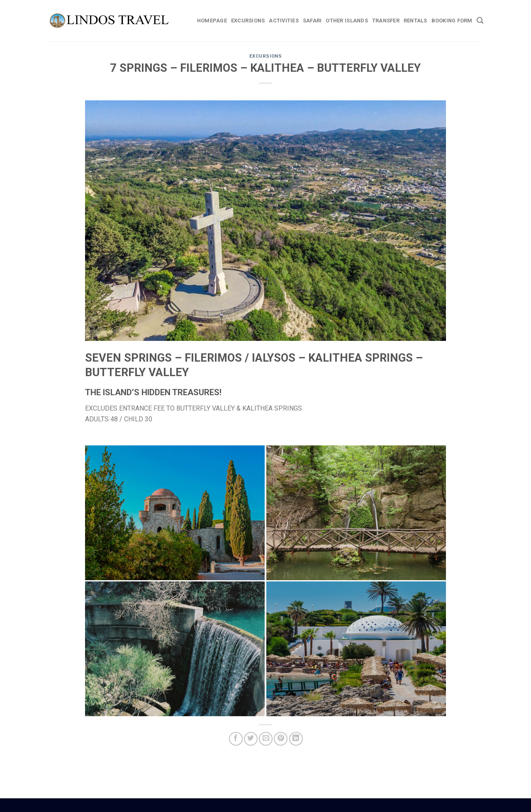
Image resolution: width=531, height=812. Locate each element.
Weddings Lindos (283, 804)
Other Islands (347, 21)
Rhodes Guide (247, 804)
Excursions (248, 21)
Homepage (212, 21)
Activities (284, 21)
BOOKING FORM (452, 21)
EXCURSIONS (266, 56)
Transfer (386, 21)
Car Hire (269, 804)
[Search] (480, 21)
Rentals (415, 21)
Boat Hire (259, 804)
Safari (312, 21)
